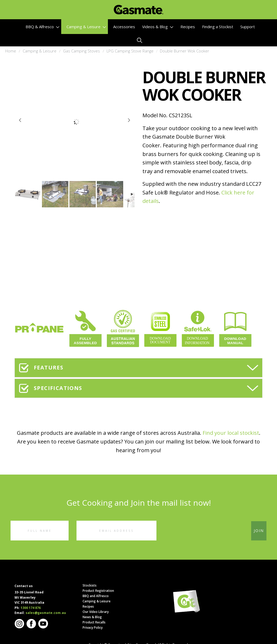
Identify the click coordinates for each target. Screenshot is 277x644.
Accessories (124, 27)
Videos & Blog (158, 27)
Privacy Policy (93, 628)
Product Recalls (94, 622)
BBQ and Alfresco (96, 596)
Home (11, 51)
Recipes (188, 27)
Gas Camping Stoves (82, 51)
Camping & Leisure (86, 27)
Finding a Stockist (218, 27)
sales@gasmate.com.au (46, 613)
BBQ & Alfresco (42, 27)
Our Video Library (96, 612)
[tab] (138, 368)
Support (248, 27)
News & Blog (92, 617)
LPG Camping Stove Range (130, 51)
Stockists (90, 585)
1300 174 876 (31, 608)
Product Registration (98, 591)
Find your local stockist (231, 433)
